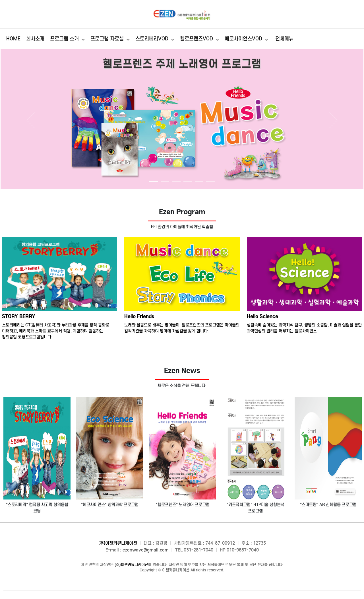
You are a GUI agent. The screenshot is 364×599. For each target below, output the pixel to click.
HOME (13, 39)
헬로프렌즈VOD (197, 39)
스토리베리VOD (153, 39)
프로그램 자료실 (108, 39)
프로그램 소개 (65, 39)
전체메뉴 (284, 39)
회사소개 (35, 39)
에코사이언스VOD (244, 39)
